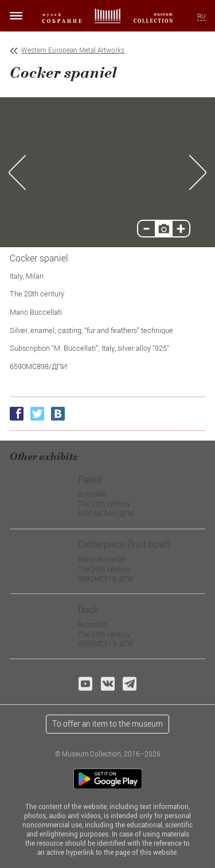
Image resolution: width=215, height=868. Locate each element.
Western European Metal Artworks (73, 50)
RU (201, 16)
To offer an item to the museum (107, 724)
